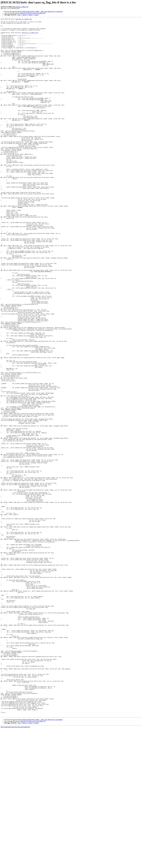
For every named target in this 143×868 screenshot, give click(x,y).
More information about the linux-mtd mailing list (15, 866)
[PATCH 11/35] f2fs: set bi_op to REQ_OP (33, 13)
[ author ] (36, 15)
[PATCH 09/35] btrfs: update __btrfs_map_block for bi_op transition (42, 12)
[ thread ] (24, 15)
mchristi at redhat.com (22, 7)
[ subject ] (30, 15)
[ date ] (19, 15)
